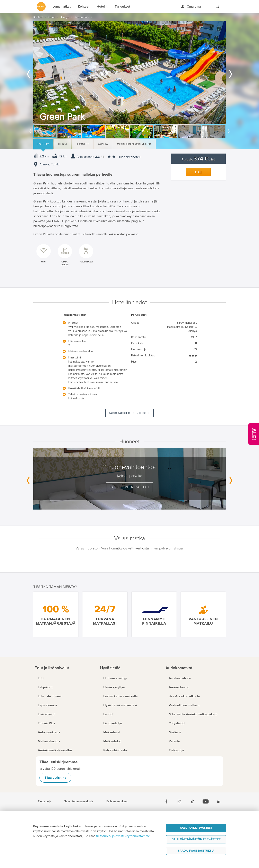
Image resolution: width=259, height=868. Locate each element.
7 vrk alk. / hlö (198, 160)
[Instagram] (179, 801)
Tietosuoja (44, 801)
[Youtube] (206, 801)
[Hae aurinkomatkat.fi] (217, 7)
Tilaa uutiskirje (55, 778)
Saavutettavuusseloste (79, 801)
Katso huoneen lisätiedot (129, 487)
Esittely (43, 144)
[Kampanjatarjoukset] (254, 434)
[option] (129, 72)
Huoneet (82, 144)
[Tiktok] (193, 801)
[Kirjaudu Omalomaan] (191, 7)
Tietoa (62, 144)
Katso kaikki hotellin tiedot (128, 413)
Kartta (103, 144)
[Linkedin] (219, 801)
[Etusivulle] (41, 7)
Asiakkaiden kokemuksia (134, 144)
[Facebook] (166, 801)
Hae (198, 172)
